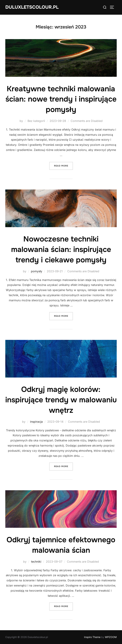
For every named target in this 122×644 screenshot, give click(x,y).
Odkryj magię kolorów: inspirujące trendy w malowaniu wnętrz (61, 400)
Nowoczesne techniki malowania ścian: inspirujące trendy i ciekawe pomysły (61, 249)
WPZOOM (111, 637)
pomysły (37, 271)
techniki (36, 562)
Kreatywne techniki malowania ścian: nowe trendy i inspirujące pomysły (61, 99)
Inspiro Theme (92, 637)
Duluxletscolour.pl (32, 7)
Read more (63, 166)
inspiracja (36, 422)
